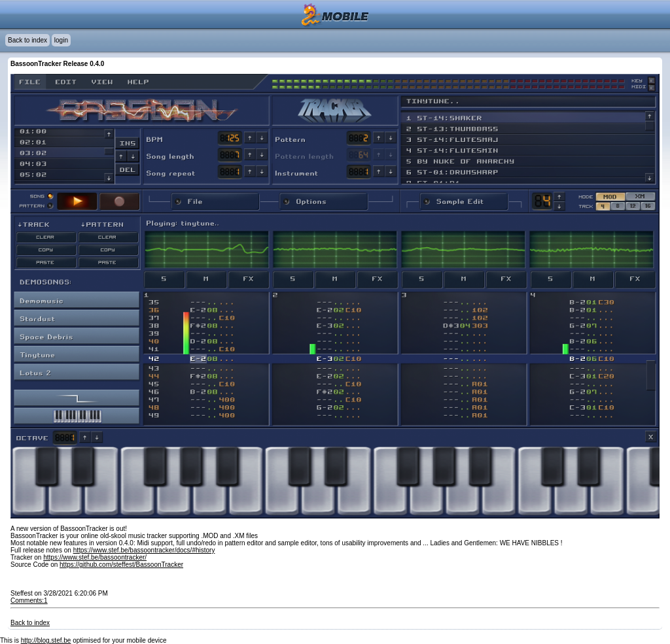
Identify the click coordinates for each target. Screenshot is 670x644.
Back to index (27, 40)
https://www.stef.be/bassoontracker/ (95, 557)
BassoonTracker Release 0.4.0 (57, 64)
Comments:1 (29, 601)
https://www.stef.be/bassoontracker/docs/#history (144, 550)
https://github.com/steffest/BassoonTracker (121, 565)
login (61, 40)
